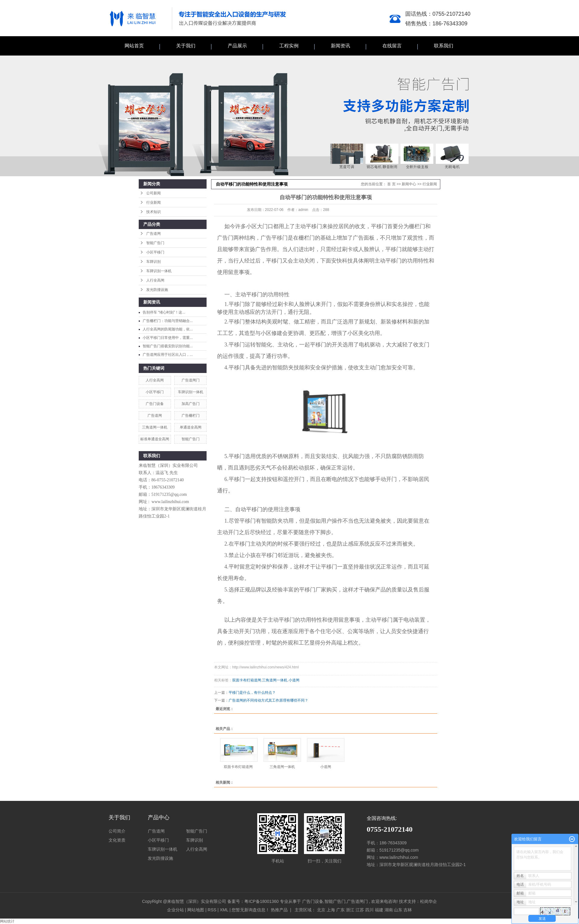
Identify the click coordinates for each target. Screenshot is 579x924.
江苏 (360, 910)
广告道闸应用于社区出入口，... (168, 355)
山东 (398, 910)
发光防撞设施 (157, 290)
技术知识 (153, 212)
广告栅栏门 (191, 416)
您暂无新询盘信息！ (251, 910)
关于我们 (186, 46)
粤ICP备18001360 (261, 901)
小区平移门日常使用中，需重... (168, 338)
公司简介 (117, 831)
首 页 (391, 184)
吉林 (408, 910)
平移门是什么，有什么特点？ (252, 693)
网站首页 (134, 46)
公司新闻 (153, 193)
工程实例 (289, 46)
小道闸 (294, 680)
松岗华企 (429, 901)
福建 (379, 910)
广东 (340, 910)
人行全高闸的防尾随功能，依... (168, 329)
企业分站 (176, 910)
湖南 (389, 910)
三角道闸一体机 (155, 427)
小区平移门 (155, 252)
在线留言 (392, 46)
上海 (331, 910)
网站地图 (196, 910)
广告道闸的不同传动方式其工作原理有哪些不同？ (268, 700)
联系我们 (444, 46)
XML (224, 910)
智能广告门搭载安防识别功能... (168, 346)
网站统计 (7, 921)
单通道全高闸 (191, 427)
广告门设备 (155, 404)
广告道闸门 (191, 380)
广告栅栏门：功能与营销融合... (168, 321)
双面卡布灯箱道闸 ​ (239, 767)
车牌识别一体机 (159, 271)
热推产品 (279, 910)
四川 (369, 910)
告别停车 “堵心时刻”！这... (164, 312)
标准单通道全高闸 (155, 439)
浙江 (350, 910)
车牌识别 (153, 262)
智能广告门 (155, 243)
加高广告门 (191, 404)
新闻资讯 (340, 46)
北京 (321, 910)
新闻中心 (409, 184)
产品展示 (237, 46)
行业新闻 (153, 202)
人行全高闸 (155, 280)
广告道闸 (153, 234)
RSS (212, 910)
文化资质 (117, 840)
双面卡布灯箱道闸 (247, 680)
